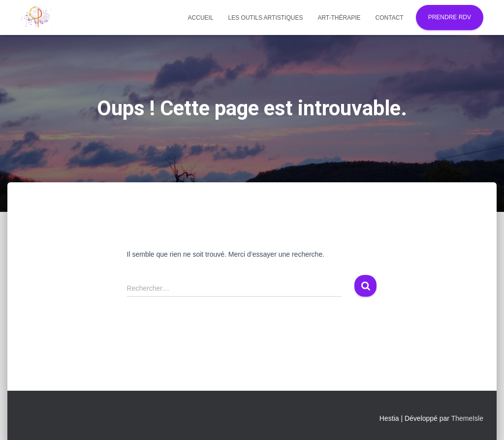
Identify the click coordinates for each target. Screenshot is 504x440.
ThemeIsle (467, 418)
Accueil (201, 18)
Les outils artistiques (266, 18)
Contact (390, 18)
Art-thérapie (339, 18)
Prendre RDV (450, 17)
